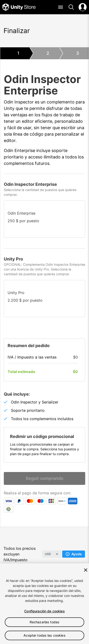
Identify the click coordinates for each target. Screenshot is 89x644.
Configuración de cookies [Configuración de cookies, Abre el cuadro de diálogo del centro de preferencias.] (44, 611)
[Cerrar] (86, 570)
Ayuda (74, 554)
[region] (44, 604)
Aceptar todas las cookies (44, 635)
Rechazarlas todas (44, 622)
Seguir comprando (44, 478)
